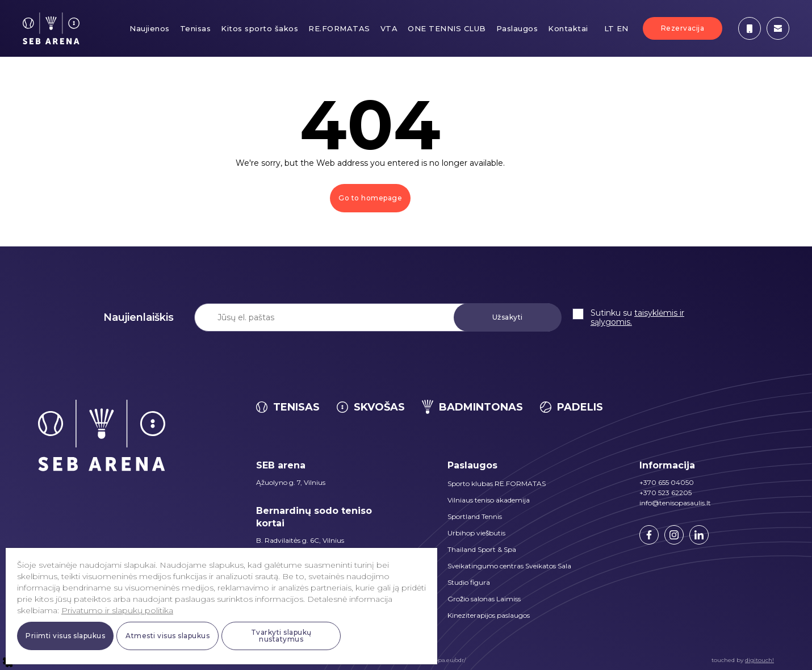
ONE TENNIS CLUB (447, 28)
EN (623, 28)
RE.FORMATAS (339, 28)
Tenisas (196, 28)
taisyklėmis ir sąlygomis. (637, 317)
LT (609, 28)
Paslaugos (517, 28)
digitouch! (759, 660)
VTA (389, 28)
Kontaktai (568, 28)
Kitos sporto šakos (259, 28)
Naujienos (150, 28)
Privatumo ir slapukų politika (117, 610)
